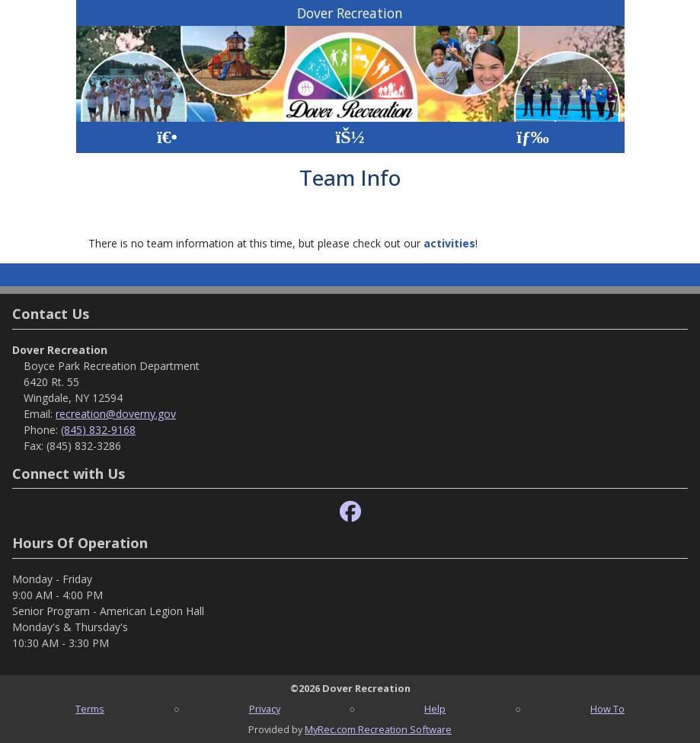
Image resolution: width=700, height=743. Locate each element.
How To (607, 709)
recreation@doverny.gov (116, 414)
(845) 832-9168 (98, 430)
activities (449, 243)
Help (435, 709)
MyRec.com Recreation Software (378, 729)
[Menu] (533, 137)
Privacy (265, 709)
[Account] (350, 137)
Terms (90, 709)
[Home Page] (167, 137)
